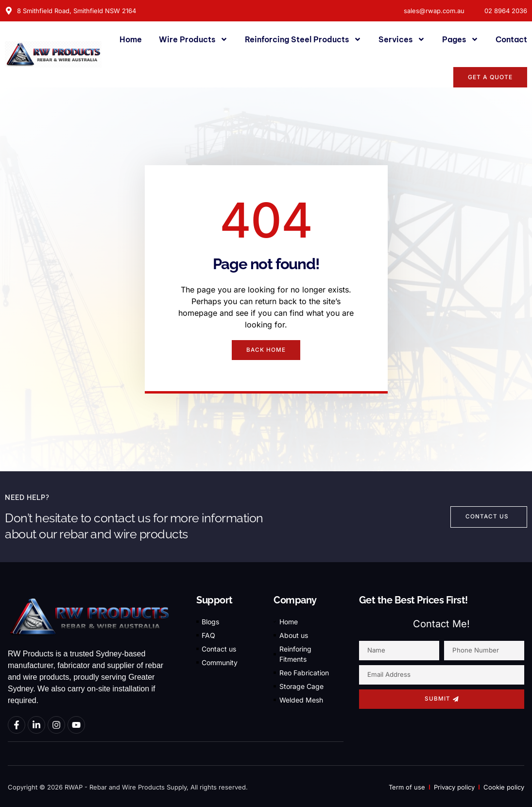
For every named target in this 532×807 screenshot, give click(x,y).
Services (402, 39)
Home (131, 39)
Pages (460, 39)
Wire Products (193, 39)
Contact (511, 39)
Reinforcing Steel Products (303, 39)
